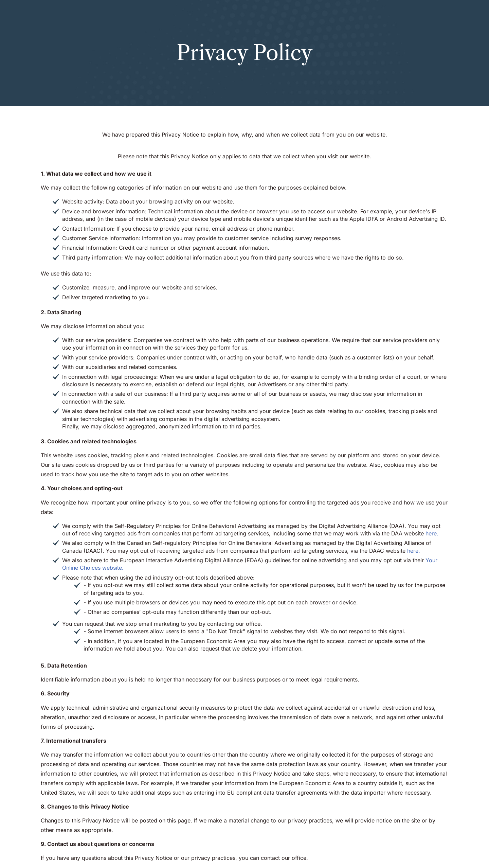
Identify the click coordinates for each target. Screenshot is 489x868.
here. (432, 533)
